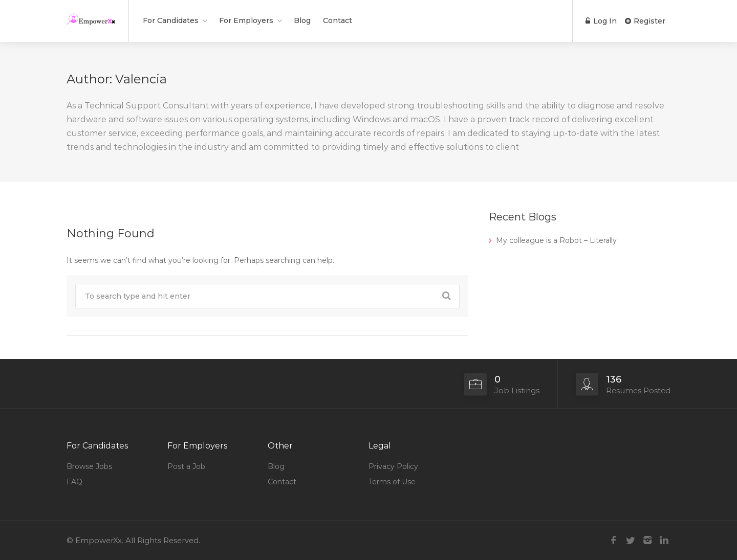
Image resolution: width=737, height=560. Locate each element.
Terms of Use (392, 482)
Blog (302, 20)
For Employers (246, 20)
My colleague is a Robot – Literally (556, 240)
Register (645, 21)
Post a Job (186, 466)
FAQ (74, 482)
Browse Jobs (89, 466)
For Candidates (171, 20)
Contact (338, 20)
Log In (601, 21)
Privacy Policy (393, 466)
